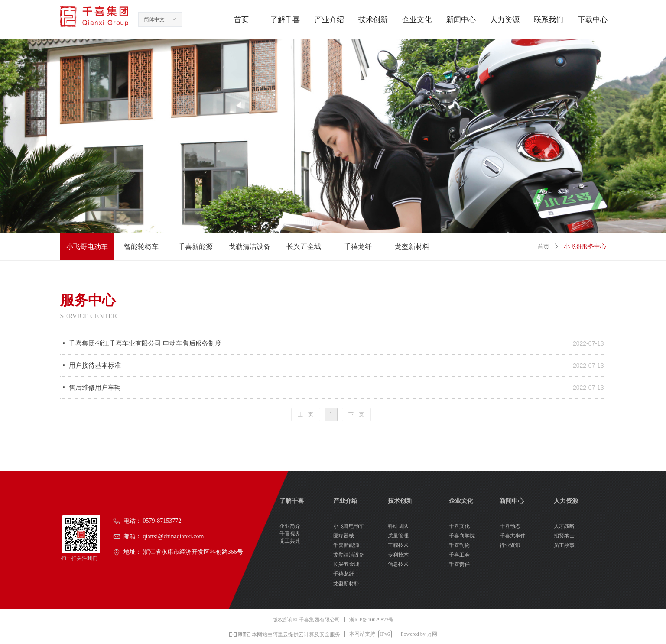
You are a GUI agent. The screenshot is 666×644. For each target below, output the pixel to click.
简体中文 (154, 19)
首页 (543, 247)
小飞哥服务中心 (585, 247)
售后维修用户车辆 (95, 388)
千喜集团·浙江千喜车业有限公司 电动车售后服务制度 (145, 343)
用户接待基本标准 (95, 366)
